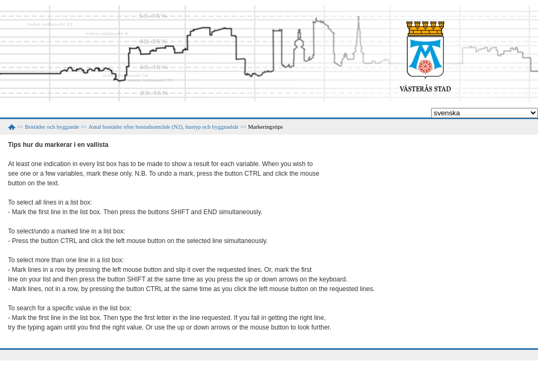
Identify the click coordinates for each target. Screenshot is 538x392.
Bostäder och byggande (52, 127)
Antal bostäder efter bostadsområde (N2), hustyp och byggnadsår (163, 127)
